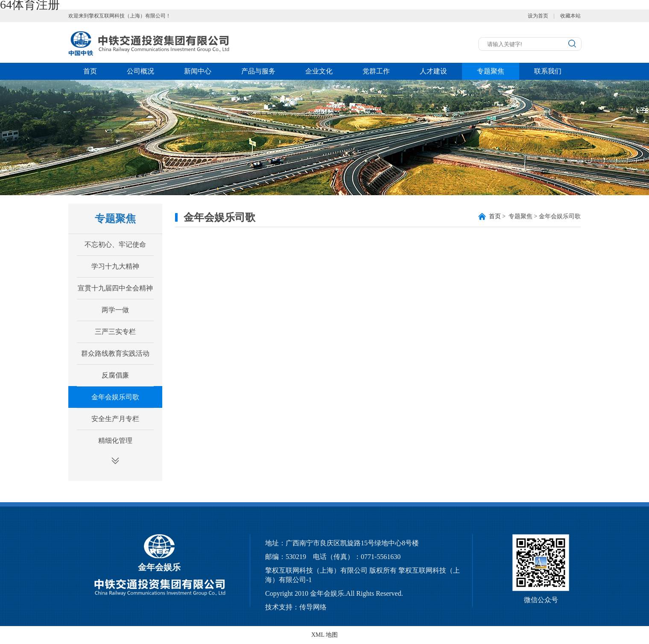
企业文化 (319, 71)
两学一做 (115, 310)
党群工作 (376, 71)
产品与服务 (258, 71)
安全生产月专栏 (115, 419)
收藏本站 (570, 16)
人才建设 (433, 71)
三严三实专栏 (115, 332)
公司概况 (140, 71)
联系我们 (548, 71)
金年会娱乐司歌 (115, 397)
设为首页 (538, 16)
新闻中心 (198, 71)
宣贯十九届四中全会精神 (115, 288)
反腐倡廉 (115, 375)
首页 (90, 71)
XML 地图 (324, 635)
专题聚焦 (491, 71)
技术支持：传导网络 (296, 607)
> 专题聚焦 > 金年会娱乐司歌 (535, 216)
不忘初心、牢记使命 (115, 244)
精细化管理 (115, 441)
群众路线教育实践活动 (115, 353)
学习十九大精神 (115, 266)
